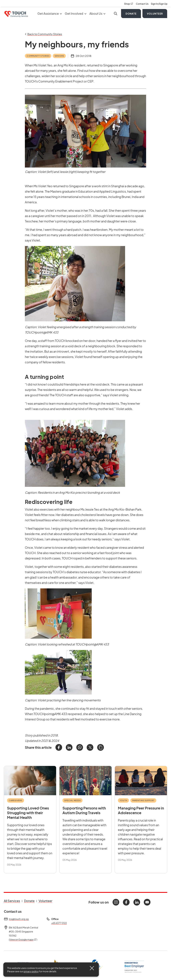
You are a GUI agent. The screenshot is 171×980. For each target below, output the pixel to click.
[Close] (92, 968)
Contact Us (142, 4)
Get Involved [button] (76, 13)
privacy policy (31, 971)
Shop (129, 4)
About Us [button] (97, 13)
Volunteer (155, 14)
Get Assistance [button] (50, 13)
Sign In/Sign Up (159, 4)
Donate (131, 14)
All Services (12, 901)
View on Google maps (23, 940)
